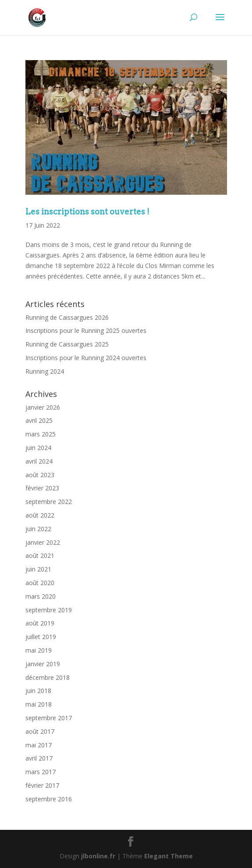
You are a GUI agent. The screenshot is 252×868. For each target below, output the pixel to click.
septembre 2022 (49, 502)
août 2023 (40, 475)
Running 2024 (45, 371)
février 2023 (42, 488)
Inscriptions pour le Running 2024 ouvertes (86, 358)
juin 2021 (38, 569)
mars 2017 (41, 772)
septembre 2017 (49, 718)
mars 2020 (41, 596)
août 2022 (40, 515)
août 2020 (40, 583)
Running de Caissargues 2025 (67, 344)
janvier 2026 (43, 407)
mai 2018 (39, 704)
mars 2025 (41, 434)
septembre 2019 (49, 610)
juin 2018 (38, 691)
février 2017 (42, 785)
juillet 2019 (41, 637)
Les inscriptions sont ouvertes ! (87, 212)
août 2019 (40, 623)
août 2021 (40, 555)
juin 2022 (38, 529)
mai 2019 (39, 650)
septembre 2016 (49, 799)
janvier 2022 (43, 542)
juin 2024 (38, 448)
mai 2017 (39, 745)
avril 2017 (39, 758)
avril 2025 (39, 420)
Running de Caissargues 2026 (67, 317)
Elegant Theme (169, 856)
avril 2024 (39, 461)
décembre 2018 (48, 677)
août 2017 (40, 731)
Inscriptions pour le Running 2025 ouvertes (86, 330)
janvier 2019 (43, 664)
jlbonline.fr (98, 856)
